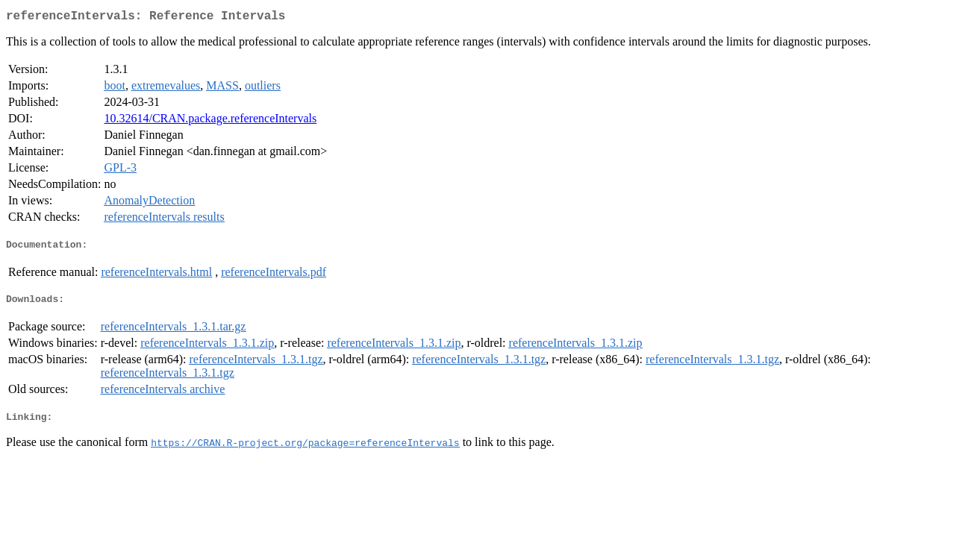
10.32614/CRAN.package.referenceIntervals (210, 121)
